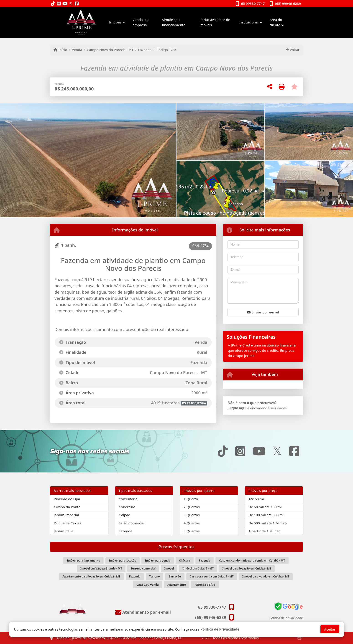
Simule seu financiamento (174, 22)
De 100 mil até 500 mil (266, 515)
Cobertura (127, 507)
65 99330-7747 (253, 3)
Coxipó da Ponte (67, 507)
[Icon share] (53, 4)
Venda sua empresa (141, 22)
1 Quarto (191, 499)
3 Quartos (192, 515)
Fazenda (145, 50)
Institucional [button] (248, 22)
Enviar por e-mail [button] (263, 312)
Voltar (293, 50)
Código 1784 (167, 50)
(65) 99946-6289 (288, 3)
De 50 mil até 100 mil (265, 507)
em (101, 568)
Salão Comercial (132, 523)
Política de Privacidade (220, 629)
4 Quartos (192, 523)
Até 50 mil (257, 499)
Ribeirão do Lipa (67, 499)
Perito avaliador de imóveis (215, 22)
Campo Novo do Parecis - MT (110, 50)
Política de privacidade (286, 618)
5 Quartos (192, 531)
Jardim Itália (64, 531)
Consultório (128, 499)
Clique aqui (237, 408)
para (84, 561)
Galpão (124, 515)
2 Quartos (192, 507)
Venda (77, 50)
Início (60, 50)
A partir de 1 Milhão (265, 531)
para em (252, 561)
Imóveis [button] (115, 22)
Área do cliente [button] (276, 22)
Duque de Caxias (67, 523)
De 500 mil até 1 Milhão (267, 523)
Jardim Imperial (66, 515)
